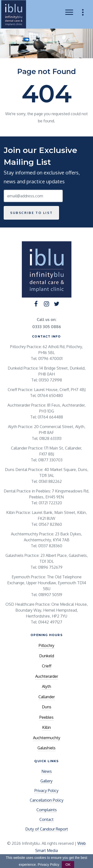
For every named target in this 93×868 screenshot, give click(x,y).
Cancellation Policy (47, 800)
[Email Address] (33, 196)
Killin (46, 727)
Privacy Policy (46, 791)
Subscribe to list (31, 213)
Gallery (46, 781)
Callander (47, 697)
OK (68, 865)
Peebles (46, 717)
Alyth (46, 686)
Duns (47, 707)
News (47, 771)
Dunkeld (47, 656)
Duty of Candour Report (47, 829)
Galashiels (46, 748)
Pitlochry (46, 645)
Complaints (47, 810)
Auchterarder (47, 676)
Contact (46, 819)
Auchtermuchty (47, 738)
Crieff (47, 666)
